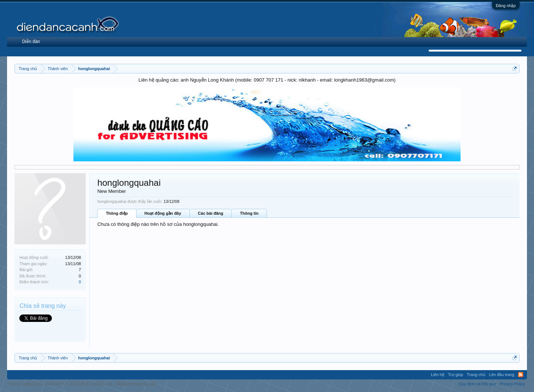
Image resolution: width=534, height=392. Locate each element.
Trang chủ (476, 375)
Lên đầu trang (502, 375)
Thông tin (249, 213)
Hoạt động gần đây (163, 213)
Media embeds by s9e (136, 384)
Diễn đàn (31, 42)
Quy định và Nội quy (477, 384)
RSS (521, 375)
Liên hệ (438, 375)
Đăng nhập (506, 6)
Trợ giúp (456, 375)
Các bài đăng (211, 213)
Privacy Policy (512, 384)
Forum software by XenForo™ (61, 384)
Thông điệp (117, 213)
